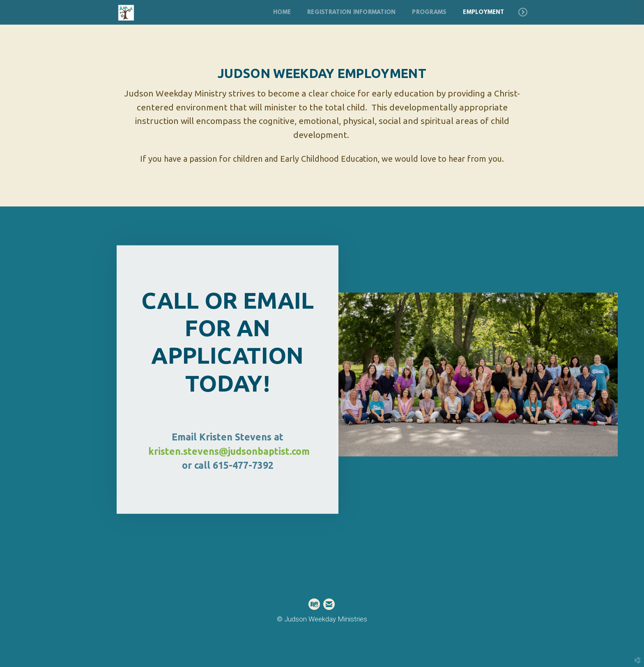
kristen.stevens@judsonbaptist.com (229, 449)
